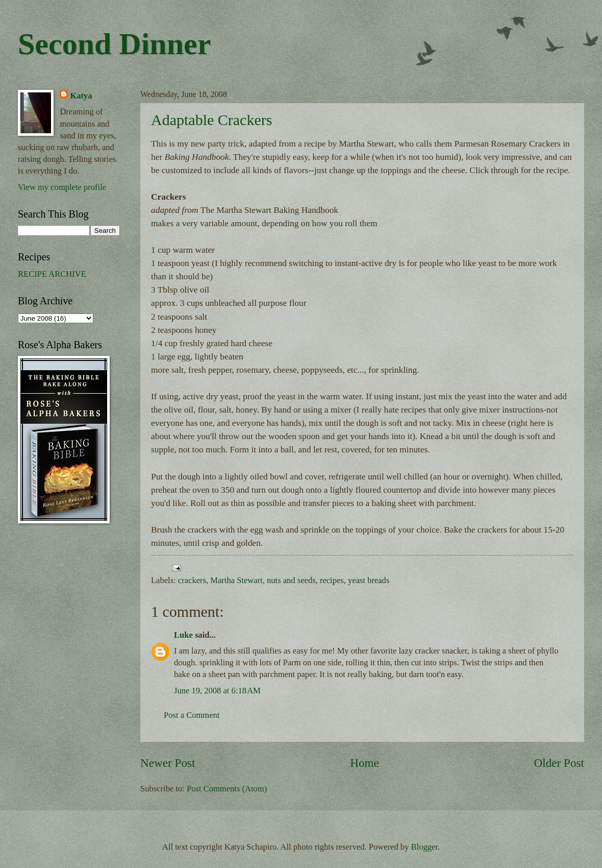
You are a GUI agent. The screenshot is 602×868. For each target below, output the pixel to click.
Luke (183, 635)
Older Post (559, 763)
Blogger (424, 847)
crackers (192, 580)
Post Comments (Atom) (227, 789)
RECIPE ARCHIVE (52, 274)
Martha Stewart (236, 580)
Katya (81, 96)
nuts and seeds (291, 580)
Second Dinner (114, 44)
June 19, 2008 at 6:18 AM (217, 691)
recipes (332, 580)
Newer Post (168, 763)
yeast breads (369, 580)
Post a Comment (192, 715)
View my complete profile (62, 187)
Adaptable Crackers (211, 120)
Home (365, 763)
